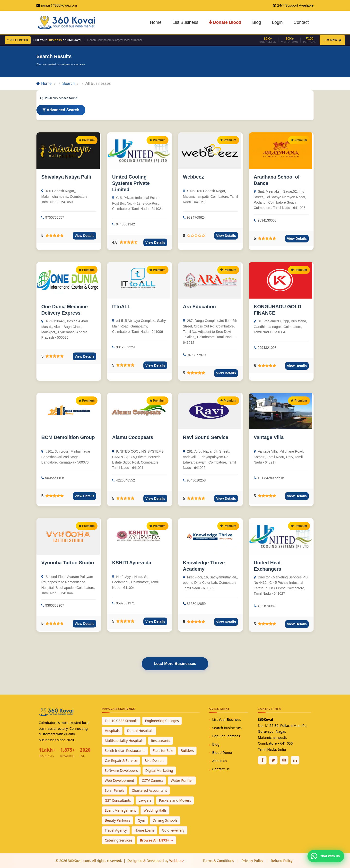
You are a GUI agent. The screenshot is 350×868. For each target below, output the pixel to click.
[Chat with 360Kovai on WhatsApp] (326, 856)
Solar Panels (114, 790)
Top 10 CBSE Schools (121, 721)
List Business (185, 22)
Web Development (119, 780)
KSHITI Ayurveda (132, 563)
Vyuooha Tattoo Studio (68, 563)
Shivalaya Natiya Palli (66, 177)
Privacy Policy (252, 861)
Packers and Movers (175, 800)
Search (68, 83)
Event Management (120, 810)
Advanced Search (61, 110)
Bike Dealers (155, 761)
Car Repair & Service (121, 761)
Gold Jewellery (173, 830)
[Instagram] (284, 760)
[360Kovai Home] (67, 22)
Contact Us (221, 769)
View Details (84, 236)
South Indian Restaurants (125, 751)
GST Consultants (118, 800)
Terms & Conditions (218, 861)
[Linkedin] (295, 760)
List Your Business (227, 719)
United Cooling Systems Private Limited (131, 183)
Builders (187, 751)
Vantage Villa (269, 437)
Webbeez (193, 177)
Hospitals (112, 731)
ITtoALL (121, 307)
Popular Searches (226, 736)
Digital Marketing (159, 770)
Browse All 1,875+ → (157, 840)
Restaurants (161, 741)
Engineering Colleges (162, 721)
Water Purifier (182, 780)
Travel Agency (116, 830)
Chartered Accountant (149, 790)
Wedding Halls (155, 810)
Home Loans (144, 830)
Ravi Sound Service (206, 437)
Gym (141, 820)
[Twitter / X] (273, 760)
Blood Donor (222, 752)
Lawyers (145, 800)
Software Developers (121, 770)
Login (277, 22)
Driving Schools (165, 820)
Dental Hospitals (140, 731)
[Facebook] (262, 760)
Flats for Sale (163, 751)
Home (156, 22)
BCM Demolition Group (68, 437)
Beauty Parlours (118, 820)
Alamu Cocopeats (133, 437)
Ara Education (200, 307)
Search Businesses (227, 728)
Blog (257, 22)
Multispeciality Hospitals (124, 741)
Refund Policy (282, 861)
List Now (332, 40)
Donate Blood (225, 22)
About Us (219, 761)
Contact (301, 22)
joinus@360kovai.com (59, 5)
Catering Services (118, 840)
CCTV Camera (152, 780)
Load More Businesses (175, 664)
